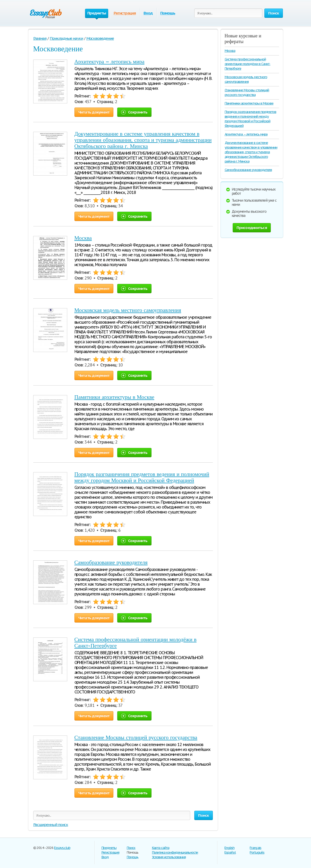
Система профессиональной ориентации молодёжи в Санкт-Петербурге (248, 64)
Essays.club (62, 848)
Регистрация (125, 13)
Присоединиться (252, 228)
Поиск (131, 848)
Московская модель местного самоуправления (128, 310)
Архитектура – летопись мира (110, 62)
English (229, 848)
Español (230, 852)
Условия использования (169, 857)
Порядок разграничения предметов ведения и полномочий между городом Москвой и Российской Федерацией (142, 477)
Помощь (168, 13)
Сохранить (134, 112)
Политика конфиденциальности (175, 852)
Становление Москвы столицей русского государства (136, 738)
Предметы (109, 848)
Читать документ (94, 112)
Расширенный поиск (51, 825)
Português (257, 852)
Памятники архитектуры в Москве (114, 397)
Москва (83, 238)
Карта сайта (161, 848)
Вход (148, 13)
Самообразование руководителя (111, 562)
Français (255, 848)
